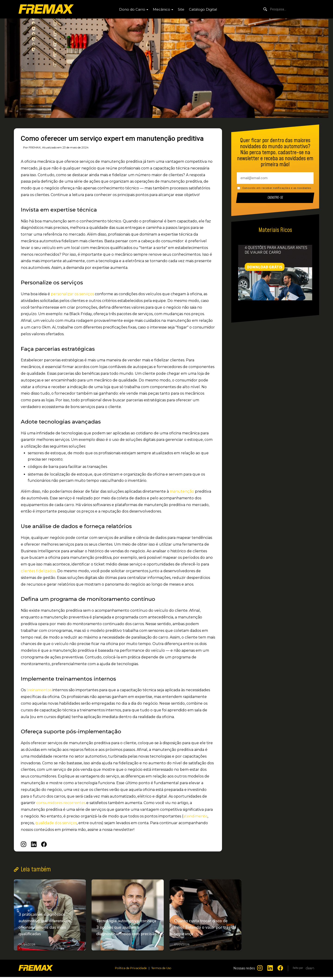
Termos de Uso (163, 971)
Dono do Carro (132, 9)
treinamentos (39, 690)
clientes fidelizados (38, 571)
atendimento (195, 816)
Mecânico (162, 9)
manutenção (182, 491)
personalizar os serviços (72, 294)
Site (181, 9)
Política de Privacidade (130, 971)
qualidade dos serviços (56, 823)
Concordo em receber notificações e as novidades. (277, 188)
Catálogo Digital (203, 9)
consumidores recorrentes (61, 803)
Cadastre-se (275, 198)
